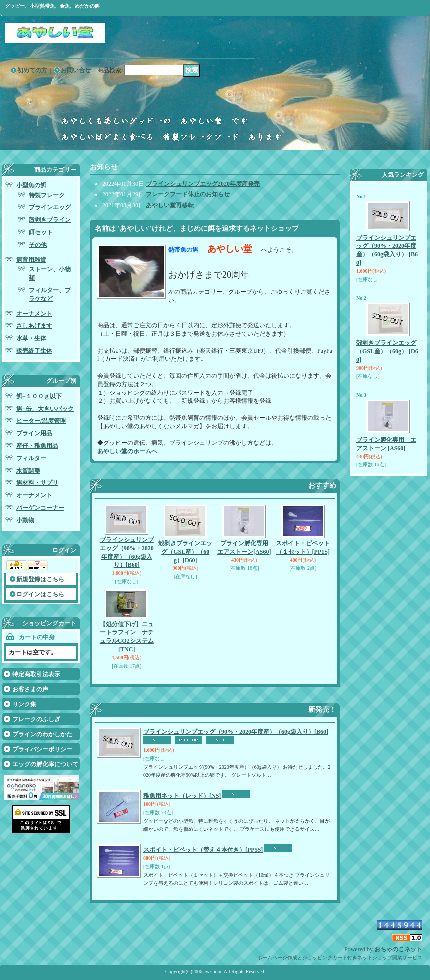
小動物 (25, 520)
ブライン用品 (34, 433)
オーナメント (34, 314)
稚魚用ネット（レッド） (182, 796)
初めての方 (32, 70)
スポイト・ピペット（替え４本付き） (203, 850)
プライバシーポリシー (42, 749)
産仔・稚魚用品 (37, 446)
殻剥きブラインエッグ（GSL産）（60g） (185, 552)
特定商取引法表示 (36, 674)
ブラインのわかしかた (42, 734)
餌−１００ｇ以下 (39, 396)
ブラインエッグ (50, 207)
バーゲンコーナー (40, 508)
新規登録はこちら (40, 579)
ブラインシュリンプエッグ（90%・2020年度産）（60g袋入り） (236, 732)
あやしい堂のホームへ (127, 451)
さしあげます (34, 326)
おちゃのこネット (398, 949)
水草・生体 (31, 338)
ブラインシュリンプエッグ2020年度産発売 (203, 184)
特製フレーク (47, 195)
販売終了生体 (34, 351)
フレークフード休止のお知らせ (188, 194)
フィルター (31, 458)
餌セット (41, 232)
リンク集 (24, 704)
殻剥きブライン (50, 220)
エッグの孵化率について (45, 764)
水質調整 (28, 471)
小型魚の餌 (31, 185)
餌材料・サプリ (37, 483)
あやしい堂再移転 (170, 205)
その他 (38, 245)
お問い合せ (76, 70)
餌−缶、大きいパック (45, 409)
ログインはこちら (40, 594)
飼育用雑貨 (31, 260)
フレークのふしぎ (36, 719)
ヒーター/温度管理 (41, 421)
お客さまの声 (30, 689)
